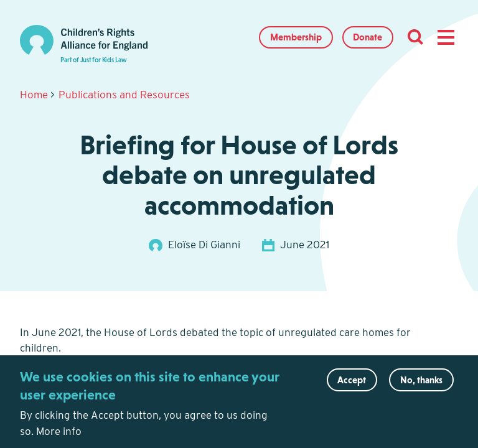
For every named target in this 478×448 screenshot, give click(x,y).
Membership (296, 37)
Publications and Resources (124, 95)
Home (34, 95)
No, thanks (421, 385)
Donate (368, 37)
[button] (446, 37)
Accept (352, 385)
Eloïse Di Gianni (204, 245)
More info (59, 436)
